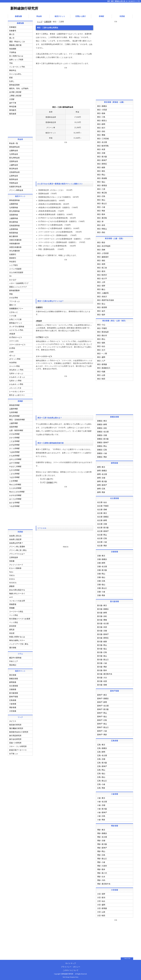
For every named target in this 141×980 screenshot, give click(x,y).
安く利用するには (16, 56)
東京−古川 (101, 350)
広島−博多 (101, 788)
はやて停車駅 (14, 463)
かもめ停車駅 (14, 455)
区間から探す (81, 16)
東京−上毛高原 (103, 253)
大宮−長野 (101, 894)
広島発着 (13, 700)
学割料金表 (14, 183)
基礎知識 (18, 16)
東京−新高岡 (102, 307)
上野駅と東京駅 (15, 95)
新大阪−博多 (102, 666)
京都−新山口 (102, 588)
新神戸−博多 (102, 734)
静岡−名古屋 (102, 474)
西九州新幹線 (14, 211)
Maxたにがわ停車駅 (17, 491)
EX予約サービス (16, 337)
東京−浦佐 (101, 260)
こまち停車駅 (14, 473)
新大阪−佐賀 (102, 681)
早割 (11, 294)
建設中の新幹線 (15, 657)
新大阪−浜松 (102, 616)
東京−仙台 (101, 346)
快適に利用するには (17, 636)
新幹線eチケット (16, 323)
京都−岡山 (101, 573)
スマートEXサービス (17, 344)
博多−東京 (101, 829)
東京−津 (100, 221)
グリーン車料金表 (16, 190)
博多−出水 (101, 876)
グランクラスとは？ (17, 554)
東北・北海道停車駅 (17, 419)
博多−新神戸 (102, 847)
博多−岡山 (101, 851)
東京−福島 (101, 342)
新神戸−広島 (102, 720)
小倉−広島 (101, 816)
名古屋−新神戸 (103, 531)
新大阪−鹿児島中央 (105, 674)
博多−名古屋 (102, 837)
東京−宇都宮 (102, 328)
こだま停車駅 (14, 441)
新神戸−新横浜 (103, 698)
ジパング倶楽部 (15, 269)
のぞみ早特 (14, 297)
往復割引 (13, 254)
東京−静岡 (101, 124)
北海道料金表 (14, 172)
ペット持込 (14, 615)
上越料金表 (14, 165)
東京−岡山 (101, 174)
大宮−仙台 (101, 901)
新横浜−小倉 (102, 453)
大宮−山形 (101, 912)
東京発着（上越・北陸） (114, 238)
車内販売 (13, 110)
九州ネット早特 (15, 380)
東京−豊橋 (101, 135)
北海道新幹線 (14, 225)
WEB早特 (13, 362)
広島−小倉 (101, 784)
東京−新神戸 (102, 160)
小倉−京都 (101, 805)
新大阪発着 (14, 693)
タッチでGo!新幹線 (17, 326)
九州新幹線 (14, 207)
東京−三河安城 (103, 138)
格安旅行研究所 (15, 724)
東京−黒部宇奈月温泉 (106, 300)
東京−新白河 (102, 335)
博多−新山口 (102, 858)
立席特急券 (14, 557)
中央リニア (14, 661)
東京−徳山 (101, 200)
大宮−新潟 (101, 897)
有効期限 (13, 48)
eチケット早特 (15, 359)
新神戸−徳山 (102, 723)
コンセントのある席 (17, 600)
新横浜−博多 (102, 457)
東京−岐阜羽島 (103, 145)
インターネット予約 (17, 66)
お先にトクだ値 (15, 319)
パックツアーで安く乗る (19, 644)
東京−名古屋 (102, 142)
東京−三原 (101, 189)
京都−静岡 (101, 563)
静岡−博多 (101, 492)
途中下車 (13, 103)
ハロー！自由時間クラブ (19, 283)
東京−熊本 (101, 214)
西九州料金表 (14, 157)
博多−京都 (101, 840)
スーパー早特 (14, 366)
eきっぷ (12, 355)
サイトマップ (71, 963)
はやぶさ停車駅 (15, 459)
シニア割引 (14, 265)
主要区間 (48, 21)
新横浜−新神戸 (103, 442)
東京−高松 (101, 232)
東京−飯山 (101, 289)
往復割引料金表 (15, 186)
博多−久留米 (102, 865)
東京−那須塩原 (103, 332)
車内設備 (13, 106)
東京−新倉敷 (102, 178)
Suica (11, 572)
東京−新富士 (102, 120)
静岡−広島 (101, 488)
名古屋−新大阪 (103, 527)
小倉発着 (13, 704)
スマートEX (14, 341)
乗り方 (12, 34)
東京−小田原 (102, 109)
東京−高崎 (101, 249)
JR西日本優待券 (15, 247)
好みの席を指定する (17, 590)
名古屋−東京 (102, 513)
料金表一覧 (14, 143)
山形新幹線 (14, 229)
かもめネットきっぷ (17, 377)
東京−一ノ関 (102, 353)
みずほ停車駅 (14, 445)
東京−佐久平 (102, 278)
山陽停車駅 (14, 408)
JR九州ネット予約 (16, 370)
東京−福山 (101, 182)
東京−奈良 (101, 225)
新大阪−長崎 (102, 684)
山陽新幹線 (14, 204)
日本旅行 (50, 482)
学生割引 (13, 261)
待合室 (12, 633)
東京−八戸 (101, 360)
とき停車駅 (14, 481)
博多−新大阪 (102, 844)
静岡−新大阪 (102, 481)
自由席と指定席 (15, 539)
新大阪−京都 (102, 630)
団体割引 (13, 258)
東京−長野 (101, 285)
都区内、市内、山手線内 (19, 88)
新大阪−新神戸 (103, 634)
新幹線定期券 (14, 85)
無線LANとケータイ (17, 593)
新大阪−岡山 (102, 645)
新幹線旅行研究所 (24, 8)
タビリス (13, 721)
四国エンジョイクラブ (18, 287)
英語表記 (13, 665)
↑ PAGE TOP (127, 958)
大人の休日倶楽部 (16, 272)
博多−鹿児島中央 (104, 884)
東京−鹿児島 (102, 218)
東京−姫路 (101, 167)
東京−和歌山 (102, 228)
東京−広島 (101, 196)
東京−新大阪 (102, 156)
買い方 (12, 38)
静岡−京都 (101, 477)
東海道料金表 (14, 147)
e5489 (11, 351)
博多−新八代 (102, 873)
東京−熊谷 (101, 242)
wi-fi (11, 597)
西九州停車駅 (14, 416)
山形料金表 (14, 175)
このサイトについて (71, 970)
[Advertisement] (64, 86)
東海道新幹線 (14, 200)
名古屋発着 (14, 685)
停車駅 (101, 16)
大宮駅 (12, 99)
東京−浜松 (101, 131)
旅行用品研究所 (15, 735)
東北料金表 (14, 168)
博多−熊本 (101, 869)
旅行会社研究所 (15, 739)
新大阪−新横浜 (103, 609)
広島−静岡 (101, 752)
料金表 (39, 16)
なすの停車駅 (14, 470)
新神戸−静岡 (102, 702)
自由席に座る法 (15, 535)
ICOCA (12, 579)
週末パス (13, 305)
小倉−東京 (101, 798)
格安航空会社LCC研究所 (19, 732)
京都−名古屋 (102, 566)
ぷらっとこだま (15, 388)
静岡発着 (13, 682)
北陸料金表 (14, 161)
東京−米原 (101, 149)
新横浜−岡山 (102, 446)
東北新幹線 (14, 222)
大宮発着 (13, 711)
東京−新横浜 (102, 106)
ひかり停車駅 (14, 437)
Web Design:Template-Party (70, 977)
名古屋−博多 (102, 545)
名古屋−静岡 (102, 520)
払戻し (12, 81)
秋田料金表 (14, 179)
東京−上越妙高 (103, 293)
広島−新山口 (102, 780)
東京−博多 (101, 210)
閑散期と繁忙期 (15, 45)
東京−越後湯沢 (103, 257)
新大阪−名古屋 (103, 623)
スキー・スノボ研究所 (18, 746)
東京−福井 (101, 314)
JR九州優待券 (14, 250)
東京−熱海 (101, 113)
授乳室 (12, 629)
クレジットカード (16, 564)
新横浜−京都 (102, 435)
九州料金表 (14, 154)
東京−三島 (101, 117)
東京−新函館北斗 (104, 368)
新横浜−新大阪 (103, 439)
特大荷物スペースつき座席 (20, 618)
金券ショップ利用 (16, 59)
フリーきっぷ (14, 301)
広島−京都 (101, 759)
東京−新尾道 (102, 185)
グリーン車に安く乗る (18, 550)
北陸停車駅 (14, 426)
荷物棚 (12, 608)
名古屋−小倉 (102, 542)
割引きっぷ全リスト (17, 395)
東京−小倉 (101, 207)
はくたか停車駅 (15, 499)
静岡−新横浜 (102, 470)
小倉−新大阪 (102, 809)
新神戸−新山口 (103, 727)
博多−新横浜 (102, 833)
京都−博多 (101, 595)
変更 (11, 77)
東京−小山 (101, 324)
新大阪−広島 (102, 652)
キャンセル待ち (15, 74)
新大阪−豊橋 (102, 620)
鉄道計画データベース (18, 750)
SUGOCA (13, 582)
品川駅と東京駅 (15, 92)
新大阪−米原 (102, 627)
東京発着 (13, 675)
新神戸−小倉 (102, 731)
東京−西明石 (102, 164)
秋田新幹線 (14, 232)
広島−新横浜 (102, 748)
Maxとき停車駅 (15, 484)
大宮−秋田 (101, 915)
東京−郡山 (101, 339)
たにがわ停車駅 (15, 488)
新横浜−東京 (102, 421)
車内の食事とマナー (17, 640)
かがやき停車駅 (15, 495)
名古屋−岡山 (102, 534)
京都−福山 (101, 577)
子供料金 (13, 52)
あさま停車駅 (14, 502)
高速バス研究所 (15, 742)
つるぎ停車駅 (14, 506)
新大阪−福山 (102, 648)
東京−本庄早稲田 (104, 246)
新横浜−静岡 (102, 424)
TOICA (12, 575)
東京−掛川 (101, 127)
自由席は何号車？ (16, 543)
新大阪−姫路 (102, 641)
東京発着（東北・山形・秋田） (114, 320)
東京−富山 (101, 303)
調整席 (12, 586)
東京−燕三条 (102, 267)
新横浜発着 (14, 678)
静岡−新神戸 (102, 485)
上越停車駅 (14, 423)
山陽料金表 (14, 150)
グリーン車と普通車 (17, 546)
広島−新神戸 (102, 766)
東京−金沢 (101, 311)
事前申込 (13, 70)
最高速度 (13, 113)
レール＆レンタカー (17, 391)
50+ (11, 276)
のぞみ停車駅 (14, 434)
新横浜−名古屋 (103, 431)
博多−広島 (101, 855)
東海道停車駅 (14, 405)
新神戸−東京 (102, 695)
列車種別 (13, 27)
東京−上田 (101, 282)
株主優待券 (14, 236)
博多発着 (13, 707)
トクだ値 (13, 315)
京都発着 (13, 689)
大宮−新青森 (102, 908)
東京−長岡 (101, 264)
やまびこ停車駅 (15, 466)
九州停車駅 (14, 412)
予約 (11, 63)
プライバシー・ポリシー (71, 967)
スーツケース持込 (16, 611)
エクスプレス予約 (16, 330)
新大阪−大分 (102, 677)
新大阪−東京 (102, 605)
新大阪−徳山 (102, 656)
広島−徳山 (101, 777)
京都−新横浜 (102, 559)
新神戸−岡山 (102, 713)
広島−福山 (101, 773)
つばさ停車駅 (14, 477)
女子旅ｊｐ (14, 753)
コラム (20, 653)
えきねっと (14, 312)
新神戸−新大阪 (103, 709)
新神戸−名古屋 (103, 705)
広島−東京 (101, 744)
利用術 (122, 16)
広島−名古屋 (102, 755)
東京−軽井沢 (102, 275)
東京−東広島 (102, 192)
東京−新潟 (101, 271)
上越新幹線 (14, 218)
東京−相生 (101, 171)
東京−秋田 (101, 378)
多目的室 (13, 626)
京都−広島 (101, 581)
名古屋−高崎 (102, 509)
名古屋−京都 (102, 524)
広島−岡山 (101, 770)
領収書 (12, 561)
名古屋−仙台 (102, 502)
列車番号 (13, 30)
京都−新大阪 (102, 570)
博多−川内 (101, 880)
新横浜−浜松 (102, 428)
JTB (48, 479)
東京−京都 (101, 153)
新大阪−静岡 (102, 612)
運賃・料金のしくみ (17, 41)
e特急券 (12, 333)
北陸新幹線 (14, 214)
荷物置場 (13, 604)
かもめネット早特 (16, 384)
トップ (40, 21)
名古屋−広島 (102, 538)
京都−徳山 (101, 584)
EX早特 (12, 348)
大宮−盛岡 (101, 904)
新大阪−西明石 (103, 638)
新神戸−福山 (102, 716)
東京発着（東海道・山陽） (114, 102)
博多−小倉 (101, 862)
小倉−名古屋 (102, 801)
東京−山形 (101, 375)
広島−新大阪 (102, 762)
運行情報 (13, 647)
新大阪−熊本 (102, 670)
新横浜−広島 (102, 449)
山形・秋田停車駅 (16, 430)
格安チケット (60, 16)
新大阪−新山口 (103, 659)
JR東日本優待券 (15, 240)
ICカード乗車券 (15, 568)
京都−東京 (101, 555)
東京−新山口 (102, 203)
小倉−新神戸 (102, 812)
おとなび (13, 279)
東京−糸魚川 (102, 296)
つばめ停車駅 (14, 452)
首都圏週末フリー (16, 308)
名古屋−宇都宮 (103, 506)
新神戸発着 (14, 696)
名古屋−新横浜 (103, 516)
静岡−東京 (101, 467)
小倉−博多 (101, 819)
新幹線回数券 (14, 290)
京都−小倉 (101, 591)
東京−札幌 (101, 371)
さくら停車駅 (14, 448)
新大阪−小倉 (102, 663)
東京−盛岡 (101, 357)
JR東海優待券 (14, 243)
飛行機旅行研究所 (16, 728)
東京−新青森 (102, 364)
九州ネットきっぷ (16, 373)
